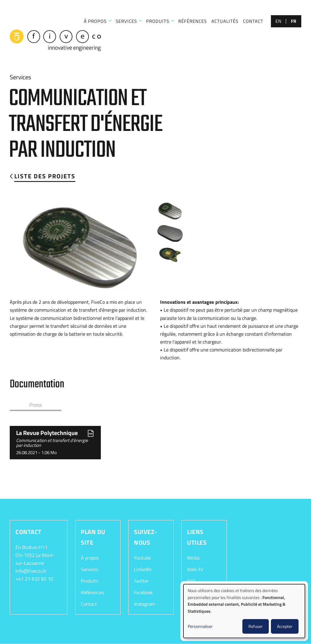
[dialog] (244, 611)
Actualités (225, 21)
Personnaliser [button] (200, 626)
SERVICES (126, 21)
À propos (90, 558)
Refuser (256, 626)
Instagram (144, 604)
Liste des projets (45, 176)
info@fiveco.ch (31, 571)
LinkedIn (143, 569)
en (278, 21)
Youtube (142, 558)
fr (294, 21)
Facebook (143, 592)
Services (89, 569)
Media (193, 558)
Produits (158, 21)
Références (92, 592)
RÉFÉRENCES (193, 21)
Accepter (285, 626)
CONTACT (253, 21)
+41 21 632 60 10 (34, 579)
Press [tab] (36, 405)
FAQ (191, 581)
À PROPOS (95, 21)
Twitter (141, 581)
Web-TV (195, 569)
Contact (89, 604)
